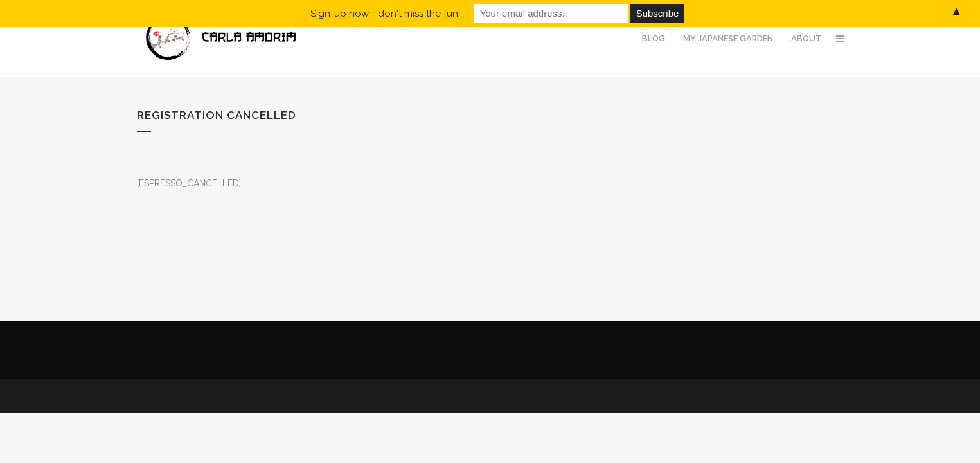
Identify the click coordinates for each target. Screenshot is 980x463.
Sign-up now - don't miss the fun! (385, 14)
